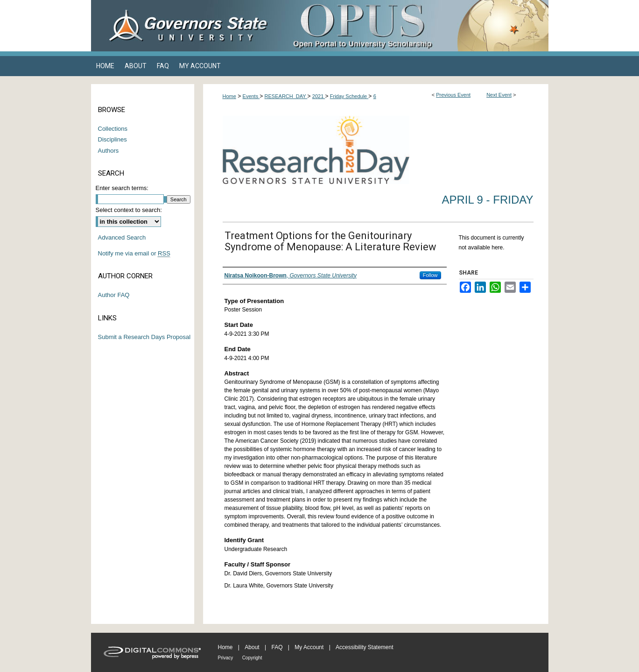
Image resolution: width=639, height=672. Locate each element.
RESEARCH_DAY (286, 96)
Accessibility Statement (364, 647)
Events (251, 96)
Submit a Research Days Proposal (144, 337)
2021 (319, 96)
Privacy (226, 658)
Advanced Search (122, 237)
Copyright (252, 658)
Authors (109, 151)
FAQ (277, 647)
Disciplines (112, 139)
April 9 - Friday (487, 200)
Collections (113, 129)
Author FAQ (114, 295)
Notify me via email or (134, 254)
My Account (309, 647)
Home (229, 96)
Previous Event (453, 95)
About (252, 647)
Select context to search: (129, 210)
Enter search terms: (122, 188)
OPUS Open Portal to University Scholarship (413, 26)
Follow (430, 275)
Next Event (499, 95)
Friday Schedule (349, 96)
